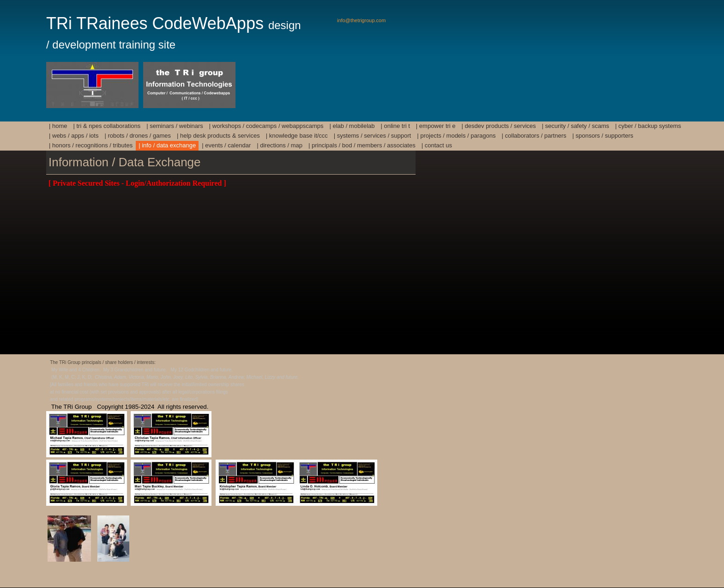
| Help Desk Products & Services (218, 136)
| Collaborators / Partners (534, 136)
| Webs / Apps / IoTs (74, 136)
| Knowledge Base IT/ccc (297, 136)
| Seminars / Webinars (175, 126)
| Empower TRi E (436, 126)
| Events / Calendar (226, 145)
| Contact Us (437, 145)
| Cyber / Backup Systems (648, 126)
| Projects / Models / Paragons (456, 136)
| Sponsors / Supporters (603, 136)
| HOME (58, 126)
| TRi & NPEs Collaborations (107, 126)
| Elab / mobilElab (352, 126)
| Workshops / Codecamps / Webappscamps (266, 126)
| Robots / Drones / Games (138, 136)
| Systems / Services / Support (372, 136)
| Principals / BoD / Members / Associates (362, 145)
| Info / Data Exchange (167, 145)
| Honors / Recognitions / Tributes (91, 145)
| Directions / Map (280, 145)
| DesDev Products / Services (499, 126)
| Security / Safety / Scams (576, 126)
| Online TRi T (395, 126)
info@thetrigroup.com (361, 20)
